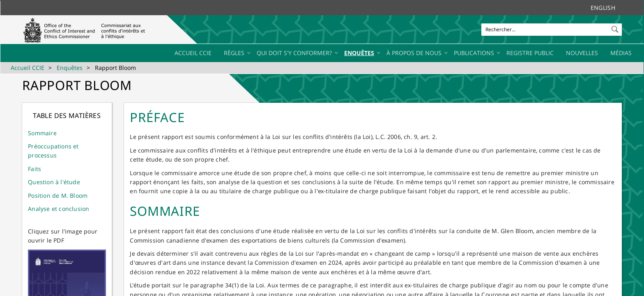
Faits (34, 169)
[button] (616, 28)
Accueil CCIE (28, 68)
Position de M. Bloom (58, 195)
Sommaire (42, 133)
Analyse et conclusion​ (59, 209)
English (603, 8)
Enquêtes (70, 68)
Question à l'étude (54, 182)
